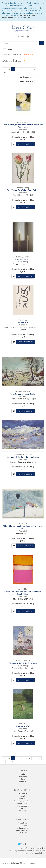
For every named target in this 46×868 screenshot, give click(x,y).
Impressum (23, 794)
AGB (23, 796)
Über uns (23, 811)
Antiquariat (23, 826)
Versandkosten (39, 848)
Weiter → (6, 73)
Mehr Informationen (25, 144)
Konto (23, 779)
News (23, 808)
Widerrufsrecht (23, 804)
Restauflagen (23, 823)
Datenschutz (23, 799)
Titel (27, 77)
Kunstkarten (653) (23, 830)
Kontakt (23, 774)
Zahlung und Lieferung (23, 801)
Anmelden (22, 36)
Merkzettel (23, 782)
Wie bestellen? (23, 806)
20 (34, 69)
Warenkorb (23, 777)
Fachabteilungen (23, 828)
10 (27, 81)
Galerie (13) (23, 833)
